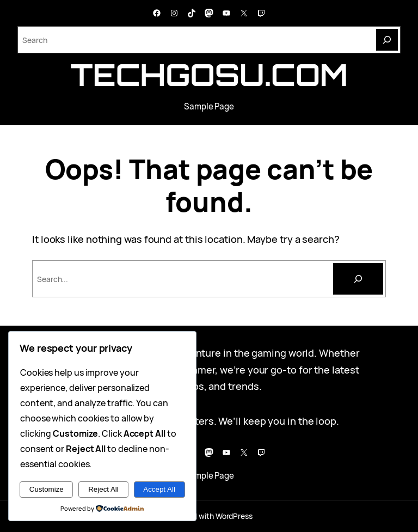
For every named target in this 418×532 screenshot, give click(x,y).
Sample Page (209, 106)
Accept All (159, 489)
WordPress (234, 516)
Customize (47, 489)
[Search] (387, 40)
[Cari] (358, 279)
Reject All (103, 489)
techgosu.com (209, 75)
